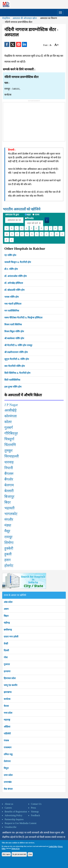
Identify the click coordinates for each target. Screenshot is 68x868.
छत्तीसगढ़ (8, 630)
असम (6, 609)
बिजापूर (9, 497)
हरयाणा (7, 671)
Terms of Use (16, 848)
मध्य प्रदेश (8, 713)
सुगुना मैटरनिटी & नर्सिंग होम (17, 359)
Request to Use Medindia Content (21, 823)
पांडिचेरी (7, 734)
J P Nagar (11, 405)
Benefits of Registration (16, 812)
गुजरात (7, 664)
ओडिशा (7, 727)
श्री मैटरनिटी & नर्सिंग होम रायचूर (18, 345)
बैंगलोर (9, 479)
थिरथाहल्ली (12, 456)
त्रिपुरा (6, 768)
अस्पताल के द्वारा (12, 215)
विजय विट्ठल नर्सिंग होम (14, 331)
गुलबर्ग (9, 428)
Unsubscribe (11, 827)
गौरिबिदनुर (11, 433)
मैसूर (7, 531)
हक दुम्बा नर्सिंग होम (13, 387)
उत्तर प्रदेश (8, 775)
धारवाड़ (9, 462)
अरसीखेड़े (10, 410)
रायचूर (8, 537)
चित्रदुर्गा (9, 439)
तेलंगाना (7, 761)
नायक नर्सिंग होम (12, 297)
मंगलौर (9, 520)
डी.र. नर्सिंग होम (11, 269)
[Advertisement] (25, 121)
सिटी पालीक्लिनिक (12, 380)
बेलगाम (9, 485)
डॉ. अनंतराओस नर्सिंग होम (16, 276)
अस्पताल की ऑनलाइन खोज (25, 18)
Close (30, 854)
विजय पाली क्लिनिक (13, 325)
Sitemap (35, 812)
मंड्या (8, 525)
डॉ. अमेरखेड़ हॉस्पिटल (14, 283)
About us (9, 804)
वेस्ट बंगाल (8, 789)
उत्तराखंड (8, 782)
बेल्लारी (9, 491)
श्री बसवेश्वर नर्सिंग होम (14, 338)
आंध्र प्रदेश (8, 602)
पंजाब (6, 741)
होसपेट (9, 566)
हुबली (8, 554)
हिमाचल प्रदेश (10, 678)
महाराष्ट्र (7, 720)
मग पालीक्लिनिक (12, 311)
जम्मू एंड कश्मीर (11, 685)
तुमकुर (8, 451)
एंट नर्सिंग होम (10, 255)
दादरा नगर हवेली (11, 637)
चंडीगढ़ (7, 623)
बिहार (6, 616)
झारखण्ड (8, 692)
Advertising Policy (13, 815)
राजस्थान (8, 747)
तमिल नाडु (8, 754)
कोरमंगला (11, 416)
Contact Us (36, 804)
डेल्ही (6, 644)
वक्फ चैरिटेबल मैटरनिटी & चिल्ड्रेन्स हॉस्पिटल (23, 318)
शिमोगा (9, 543)
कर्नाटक (7, 699)
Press (33, 808)
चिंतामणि (10, 445)
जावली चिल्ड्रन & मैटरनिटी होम (18, 262)
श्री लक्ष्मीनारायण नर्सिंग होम (16, 352)
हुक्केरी (9, 548)
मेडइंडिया (6, 18)
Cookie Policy (53, 846)
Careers (8, 808)
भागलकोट (11, 514)
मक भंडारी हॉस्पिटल (13, 304)
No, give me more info (19, 854)
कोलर (8, 422)
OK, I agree (6, 854)
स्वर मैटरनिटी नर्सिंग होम (15, 366)
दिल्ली (6, 650)
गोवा (6, 657)
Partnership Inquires (14, 819)
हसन (7, 560)
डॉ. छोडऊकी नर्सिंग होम (14, 290)
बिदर (8, 502)
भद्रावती (9, 508)
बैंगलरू (9, 474)
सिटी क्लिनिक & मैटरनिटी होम (17, 373)
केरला (6, 706)
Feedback (35, 815)
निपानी (9, 468)
